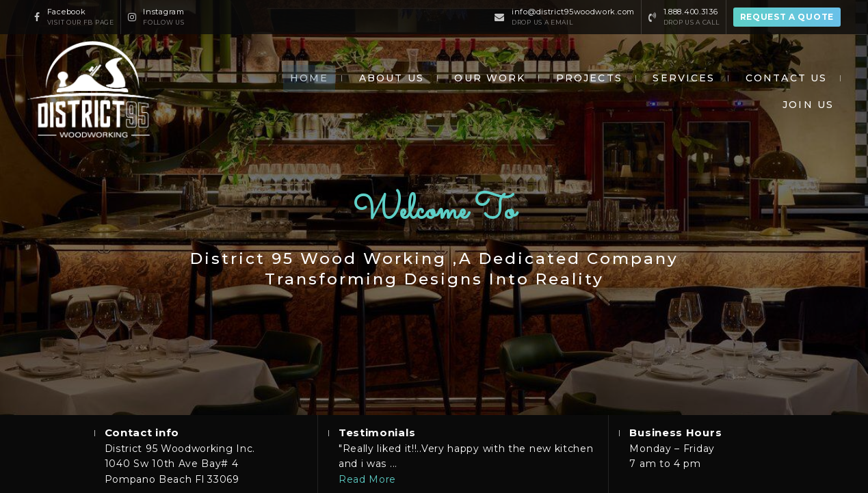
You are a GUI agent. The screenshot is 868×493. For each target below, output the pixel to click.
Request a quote (787, 17)
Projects (589, 78)
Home (309, 78)
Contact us (786, 78)
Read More (367, 479)
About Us (392, 78)
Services (684, 78)
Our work (490, 78)
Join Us (808, 105)
